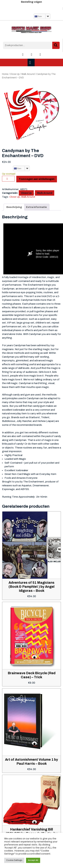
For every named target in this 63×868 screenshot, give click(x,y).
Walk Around (28, 74)
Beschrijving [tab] (14, 207)
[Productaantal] (8, 179)
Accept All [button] (33, 860)
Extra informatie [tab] (36, 207)
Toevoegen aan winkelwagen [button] (34, 569)
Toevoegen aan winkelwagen (37, 179)
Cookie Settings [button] (14, 860)
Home (5, 74)
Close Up (15, 74)
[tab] (32, 62)
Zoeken (56, 45)
